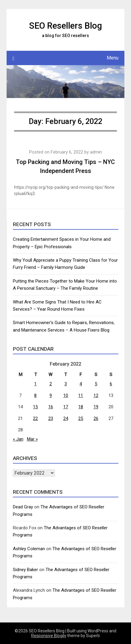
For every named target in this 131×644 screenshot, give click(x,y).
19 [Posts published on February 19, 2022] (96, 407)
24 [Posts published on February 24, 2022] (66, 418)
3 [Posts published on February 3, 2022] (66, 384)
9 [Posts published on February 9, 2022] (51, 395)
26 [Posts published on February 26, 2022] (96, 418)
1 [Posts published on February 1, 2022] (35, 384)
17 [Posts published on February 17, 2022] (66, 407)
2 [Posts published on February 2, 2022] (51, 384)
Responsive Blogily (49, 636)
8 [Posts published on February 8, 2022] (35, 395)
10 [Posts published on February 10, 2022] (66, 395)
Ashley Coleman (29, 549)
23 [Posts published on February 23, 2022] (51, 418)
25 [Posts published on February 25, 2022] (81, 418)
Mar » (32, 439)
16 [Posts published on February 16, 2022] (51, 407)
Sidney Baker (25, 570)
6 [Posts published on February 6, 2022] (111, 384)
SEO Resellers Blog (65, 26)
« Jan (18, 439)
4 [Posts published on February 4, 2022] (81, 384)
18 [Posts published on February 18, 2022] (81, 407)
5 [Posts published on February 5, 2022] (96, 384)
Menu (113, 58)
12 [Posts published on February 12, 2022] (96, 395)
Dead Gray (23, 507)
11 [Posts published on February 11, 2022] (81, 395)
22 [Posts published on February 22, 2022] (35, 418)
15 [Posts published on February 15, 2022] (35, 407)
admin (96, 152)
